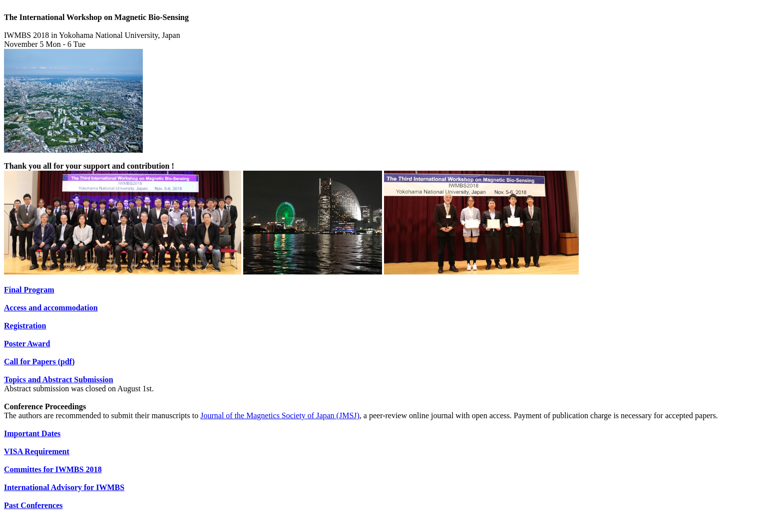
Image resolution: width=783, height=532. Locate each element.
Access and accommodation (51, 308)
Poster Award (27, 344)
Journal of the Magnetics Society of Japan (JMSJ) (280, 415)
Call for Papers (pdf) (39, 362)
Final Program (29, 290)
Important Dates (32, 433)
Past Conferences (33, 505)
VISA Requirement (37, 451)
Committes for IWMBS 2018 (53, 469)
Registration (25, 326)
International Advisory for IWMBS (64, 487)
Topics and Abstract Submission (59, 380)
